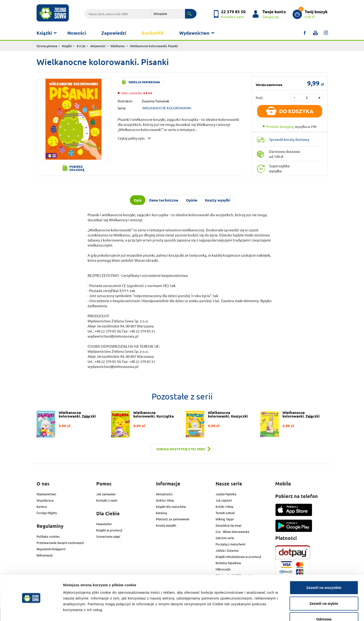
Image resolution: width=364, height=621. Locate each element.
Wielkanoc (118, 46)
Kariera (42, 507)
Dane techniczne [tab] (164, 200)
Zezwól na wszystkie (324, 574)
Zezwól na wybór (324, 590)
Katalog (162, 513)
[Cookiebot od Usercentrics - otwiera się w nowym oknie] (31, 612)
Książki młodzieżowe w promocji (238, 557)
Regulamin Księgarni (51, 549)
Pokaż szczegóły (257, 611)
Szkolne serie (225, 538)
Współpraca (45, 500)
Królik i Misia (224, 507)
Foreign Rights (47, 513)
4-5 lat (81, 46)
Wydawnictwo (194, 33)
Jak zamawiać (106, 494)
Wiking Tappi (225, 519)
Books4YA (153, 33)
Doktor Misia (165, 500)
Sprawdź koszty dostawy (289, 139)
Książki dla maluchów (171, 507)
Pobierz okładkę (77, 168)
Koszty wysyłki (166, 525)
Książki (44, 33)
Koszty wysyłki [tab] (218, 200)
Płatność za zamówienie (173, 519)
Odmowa (324, 605)
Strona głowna (47, 46)
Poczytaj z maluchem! (231, 544)
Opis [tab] (138, 200)
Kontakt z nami (107, 500)
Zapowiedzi (114, 33)
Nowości (77, 33)
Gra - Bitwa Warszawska (232, 532)
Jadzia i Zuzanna (227, 550)
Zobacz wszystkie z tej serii (181, 449)
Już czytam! (224, 500)
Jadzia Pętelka (226, 494)
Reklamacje (45, 555)
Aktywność (98, 46)
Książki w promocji (109, 530)
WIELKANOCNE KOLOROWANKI (167, 108)
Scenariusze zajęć (108, 536)
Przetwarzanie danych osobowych (60, 543)
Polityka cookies (48, 536)
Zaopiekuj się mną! (229, 525)
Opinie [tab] (192, 200)
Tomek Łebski (225, 513)
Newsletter (104, 524)
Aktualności (164, 494)
